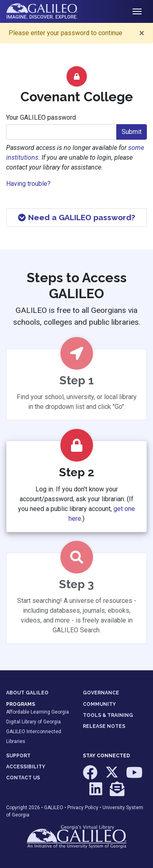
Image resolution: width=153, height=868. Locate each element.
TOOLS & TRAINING (108, 715)
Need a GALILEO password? (76, 217)
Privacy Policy (83, 808)
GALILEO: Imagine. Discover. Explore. (48, 11)
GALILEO (54, 808)
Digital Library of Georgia (33, 722)
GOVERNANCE (101, 693)
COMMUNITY (99, 704)
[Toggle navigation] (137, 11)
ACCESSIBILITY (26, 767)
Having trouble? (28, 184)
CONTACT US (23, 778)
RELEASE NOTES (104, 726)
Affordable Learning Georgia (38, 712)
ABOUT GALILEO (27, 693)
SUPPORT (18, 756)
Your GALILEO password (41, 117)
